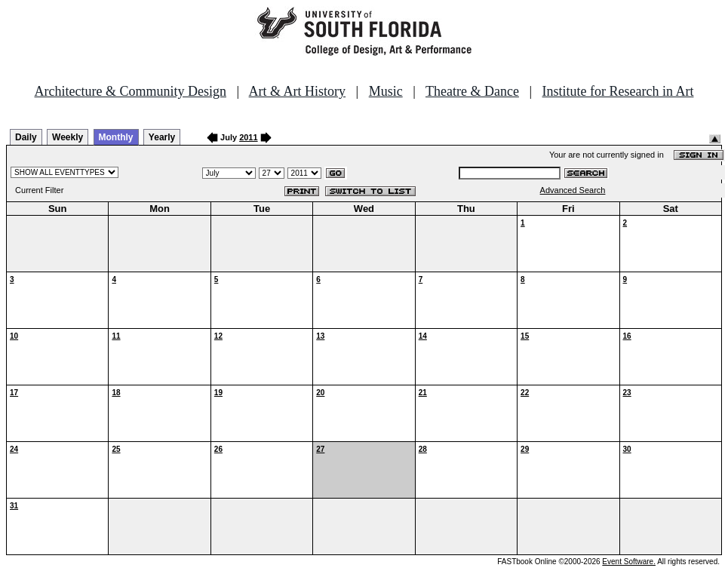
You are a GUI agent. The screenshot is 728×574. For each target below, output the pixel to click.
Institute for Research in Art (618, 91)
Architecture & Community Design (131, 91)
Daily (26, 137)
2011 (248, 137)
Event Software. (629, 562)
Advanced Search (573, 190)
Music (386, 91)
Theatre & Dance (472, 91)
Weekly (68, 137)
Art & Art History (298, 91)
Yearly (162, 137)
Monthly (116, 137)
